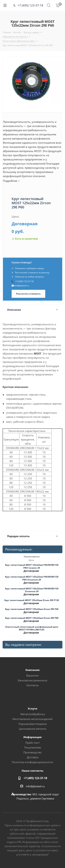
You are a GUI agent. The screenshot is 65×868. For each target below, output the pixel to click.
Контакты (33, 685)
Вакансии (32, 675)
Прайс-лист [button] (32, 743)
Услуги (32, 708)
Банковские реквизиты (33, 680)
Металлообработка (33, 714)
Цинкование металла (32, 729)
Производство (32, 752)
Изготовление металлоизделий (32, 719)
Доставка (33, 757)
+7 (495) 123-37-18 (30, 5)
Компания (32, 670)
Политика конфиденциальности (32, 762)
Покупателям (33, 747)
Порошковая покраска (32, 724)
